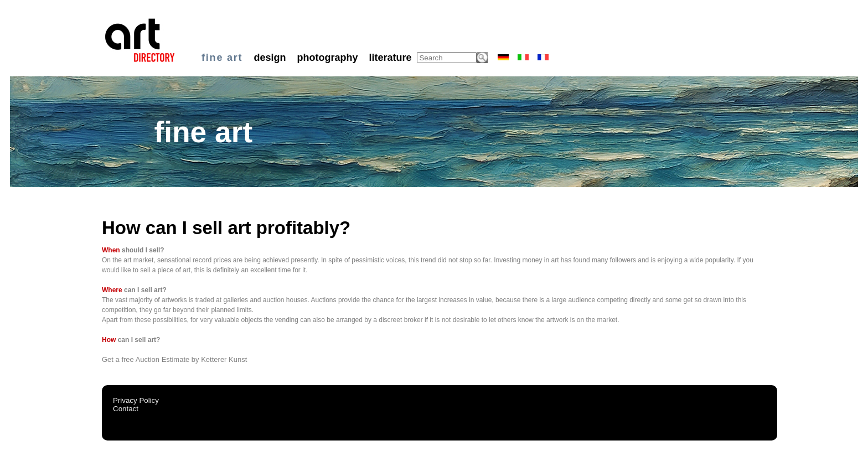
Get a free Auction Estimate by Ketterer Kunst (174, 359)
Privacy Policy (136, 400)
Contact (126, 409)
